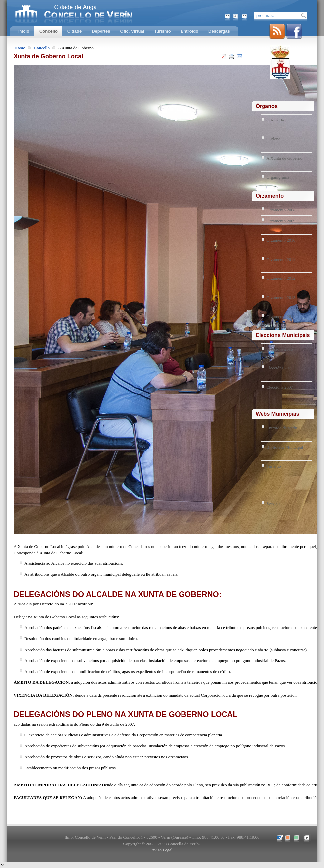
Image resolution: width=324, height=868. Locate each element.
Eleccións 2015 (280, 349)
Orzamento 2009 (281, 221)
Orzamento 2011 (281, 259)
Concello (42, 48)
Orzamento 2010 (281, 240)
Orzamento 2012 (281, 278)
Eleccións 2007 (280, 387)
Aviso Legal (162, 850)
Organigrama (278, 177)
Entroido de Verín (282, 428)
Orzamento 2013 (281, 297)
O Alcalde (275, 120)
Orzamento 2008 (281, 210)
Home (20, 48)
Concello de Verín (101, 13)
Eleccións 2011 (280, 368)
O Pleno (273, 139)
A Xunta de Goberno (284, 158)
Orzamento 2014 (281, 317)
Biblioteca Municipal (285, 447)
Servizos (274, 503)
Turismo (274, 466)
